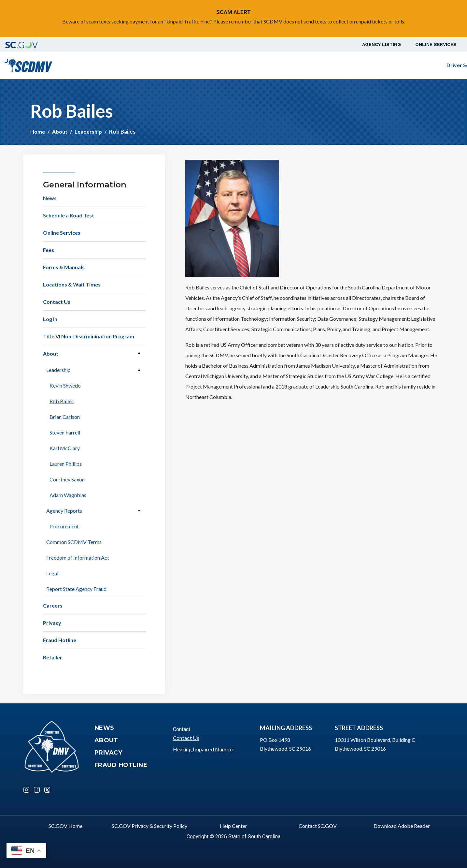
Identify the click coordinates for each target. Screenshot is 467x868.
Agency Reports (64, 511)
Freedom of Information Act (78, 558)
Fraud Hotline (60, 640)
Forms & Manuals (64, 267)
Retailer (53, 657)
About (60, 132)
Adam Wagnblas (68, 495)
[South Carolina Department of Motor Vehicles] (28, 64)
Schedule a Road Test (399, 65)
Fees (49, 250)
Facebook (37, 790)
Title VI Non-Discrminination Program (89, 336)
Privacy (52, 623)
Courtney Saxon (67, 479)
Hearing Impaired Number (204, 749)
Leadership (88, 132)
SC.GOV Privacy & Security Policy (149, 826)
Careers (53, 605)
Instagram (26, 790)
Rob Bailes (62, 401)
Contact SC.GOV (318, 826)
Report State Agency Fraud (76, 589)
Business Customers (329, 65)
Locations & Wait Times (72, 284)
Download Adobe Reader (402, 826)
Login (445, 65)
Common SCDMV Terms (74, 542)
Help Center (233, 826)
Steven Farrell (65, 432)
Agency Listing (382, 44)
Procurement (64, 526)
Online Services (436, 44)
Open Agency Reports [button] (139, 511)
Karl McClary (65, 448)
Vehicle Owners (265, 65)
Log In (50, 319)
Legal (52, 573)
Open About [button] (139, 353)
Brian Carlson (65, 417)
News (50, 198)
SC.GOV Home (65, 826)
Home (38, 132)
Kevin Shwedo (65, 385)
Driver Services (207, 65)
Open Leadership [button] (139, 370)
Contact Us (57, 302)
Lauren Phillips (66, 464)
